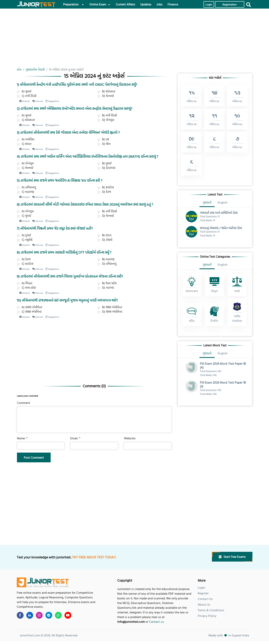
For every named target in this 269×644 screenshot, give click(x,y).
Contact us (156, 622)
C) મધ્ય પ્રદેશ (26, 288)
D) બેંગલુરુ (106, 120)
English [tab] (223, 202)
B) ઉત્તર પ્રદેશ (107, 283)
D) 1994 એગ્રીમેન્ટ (110, 312)
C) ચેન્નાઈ (25, 168)
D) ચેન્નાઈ (106, 96)
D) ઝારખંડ (106, 288)
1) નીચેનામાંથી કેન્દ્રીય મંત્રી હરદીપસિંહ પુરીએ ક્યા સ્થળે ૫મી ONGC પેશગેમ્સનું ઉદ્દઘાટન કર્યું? (77, 84)
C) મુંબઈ (24, 216)
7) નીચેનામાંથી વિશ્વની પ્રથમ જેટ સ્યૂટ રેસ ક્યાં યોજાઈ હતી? (55, 228)
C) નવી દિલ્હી (27, 96)
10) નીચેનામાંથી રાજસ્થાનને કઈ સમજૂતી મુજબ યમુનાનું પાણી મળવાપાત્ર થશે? (67, 300)
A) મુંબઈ (24, 91)
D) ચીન (104, 144)
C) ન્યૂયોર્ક (25, 240)
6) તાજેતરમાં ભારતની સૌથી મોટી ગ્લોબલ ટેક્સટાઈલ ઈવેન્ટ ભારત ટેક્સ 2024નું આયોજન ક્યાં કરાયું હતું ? (85, 204)
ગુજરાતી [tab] (207, 202)
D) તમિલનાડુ (107, 264)
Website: (130, 438)
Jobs (159, 4)
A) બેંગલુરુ (25, 163)
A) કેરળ (24, 259)
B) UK (103, 139)
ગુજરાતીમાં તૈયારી (35, 69)
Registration (230, 4)
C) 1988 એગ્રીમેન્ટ (29, 312)
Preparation (71, 4)
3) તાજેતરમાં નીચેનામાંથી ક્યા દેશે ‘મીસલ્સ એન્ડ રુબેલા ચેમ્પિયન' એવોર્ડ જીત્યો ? (68, 132)
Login (209, 4)
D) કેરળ (104, 192)
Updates (146, 4)
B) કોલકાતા (106, 91)
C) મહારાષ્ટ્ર (25, 192)
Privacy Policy (207, 616)
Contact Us (205, 599)
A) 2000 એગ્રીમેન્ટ (30, 307)
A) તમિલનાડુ (26, 187)
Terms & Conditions (211, 610)
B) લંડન (104, 235)
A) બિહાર (25, 283)
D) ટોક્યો (105, 240)
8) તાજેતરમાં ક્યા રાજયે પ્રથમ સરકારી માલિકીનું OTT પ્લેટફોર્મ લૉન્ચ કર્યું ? (64, 252)
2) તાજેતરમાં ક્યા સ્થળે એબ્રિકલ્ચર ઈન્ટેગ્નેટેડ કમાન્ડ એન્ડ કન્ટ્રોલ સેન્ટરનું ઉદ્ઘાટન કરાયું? (75, 108)
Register (203, 593)
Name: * (22, 438)
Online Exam (98, 4)
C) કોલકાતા (26, 120)
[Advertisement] (94, 40)
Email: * (75, 438)
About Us (204, 604)
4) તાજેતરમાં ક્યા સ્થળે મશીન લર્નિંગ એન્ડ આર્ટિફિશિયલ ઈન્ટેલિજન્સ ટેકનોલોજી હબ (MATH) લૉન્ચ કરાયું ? (87, 156)
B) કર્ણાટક (106, 187)
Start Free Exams (232, 557)
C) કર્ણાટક (25, 264)
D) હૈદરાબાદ (106, 168)
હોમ (19, 69)
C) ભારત (24, 144)
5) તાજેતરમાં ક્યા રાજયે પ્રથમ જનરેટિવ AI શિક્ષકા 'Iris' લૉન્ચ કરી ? (60, 180)
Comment (24, 403)
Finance (173, 4)
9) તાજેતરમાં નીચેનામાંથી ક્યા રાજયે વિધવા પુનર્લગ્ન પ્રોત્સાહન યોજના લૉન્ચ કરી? (70, 276)
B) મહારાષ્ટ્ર (106, 259)
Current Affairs (125, 4)
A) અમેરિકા (26, 139)
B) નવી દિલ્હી (107, 115)
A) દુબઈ (24, 235)
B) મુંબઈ (104, 163)
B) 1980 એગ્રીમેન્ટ (110, 307)
